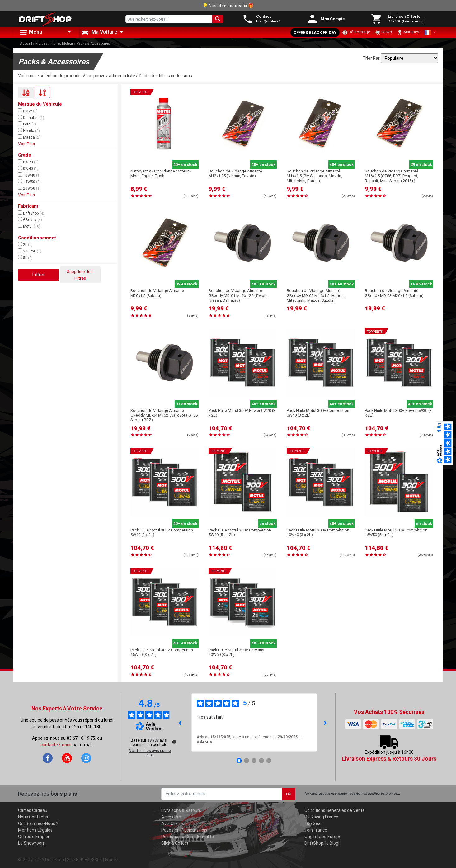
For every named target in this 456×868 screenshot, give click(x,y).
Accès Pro (171, 817)
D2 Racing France (321, 817)
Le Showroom (32, 843)
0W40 (28, 168)
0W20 (28, 162)
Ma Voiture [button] (99, 32)
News (383, 32)
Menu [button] (31, 32)
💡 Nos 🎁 (228, 6)
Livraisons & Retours (181, 810)
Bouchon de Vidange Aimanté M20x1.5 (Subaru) (157, 293)
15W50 (29, 182)
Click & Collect (175, 843)
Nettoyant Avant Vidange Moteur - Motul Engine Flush (161, 173)
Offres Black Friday (315, 33)
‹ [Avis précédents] (180, 722)
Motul (29, 226)
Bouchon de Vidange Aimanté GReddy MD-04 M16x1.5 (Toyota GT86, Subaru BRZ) (165, 415)
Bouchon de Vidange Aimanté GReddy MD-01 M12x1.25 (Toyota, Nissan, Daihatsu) (239, 295)
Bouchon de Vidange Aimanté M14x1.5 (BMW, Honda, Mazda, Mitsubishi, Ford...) (314, 176)
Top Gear (313, 823)
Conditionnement (37, 238)
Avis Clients (173, 823)
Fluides (41, 43)
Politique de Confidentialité (188, 837)
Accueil (26, 43)
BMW (28, 111)
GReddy (30, 219)
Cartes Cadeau (33, 810)
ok (289, 794)
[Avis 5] (269, 761)
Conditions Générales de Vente (335, 810)
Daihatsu (31, 117)
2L (25, 244)
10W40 (29, 175)
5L (25, 257)
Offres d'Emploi (33, 837)
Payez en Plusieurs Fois (184, 830)
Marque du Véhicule (40, 104)
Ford (27, 124)
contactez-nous (56, 745)
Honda (29, 130)
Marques (408, 32)
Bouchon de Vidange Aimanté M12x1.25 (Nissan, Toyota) (235, 173)
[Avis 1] (239, 761)
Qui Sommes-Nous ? (38, 823)
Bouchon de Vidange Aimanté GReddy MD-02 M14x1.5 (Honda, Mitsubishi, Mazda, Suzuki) (316, 295)
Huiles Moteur (62, 43)
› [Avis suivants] (325, 722)
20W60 (29, 188)
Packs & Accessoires (93, 43)
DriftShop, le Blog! (322, 843)
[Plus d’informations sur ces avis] (174, 741)
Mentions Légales (35, 830)
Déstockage (356, 32)
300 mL (30, 251)
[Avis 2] (247, 761)
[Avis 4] (261, 761)
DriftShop (31, 213)
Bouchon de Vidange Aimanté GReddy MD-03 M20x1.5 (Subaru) (394, 293)
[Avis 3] (254, 761)
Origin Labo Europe (323, 837)
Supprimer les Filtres (80, 275)
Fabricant (28, 206)
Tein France (316, 830)
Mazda (29, 137)
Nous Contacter (33, 817)
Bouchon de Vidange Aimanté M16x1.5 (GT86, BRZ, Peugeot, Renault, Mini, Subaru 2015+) (392, 176)
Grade (25, 155)
